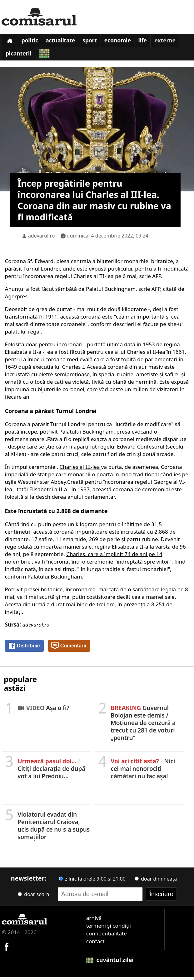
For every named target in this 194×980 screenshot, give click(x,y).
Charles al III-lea (80, 470)
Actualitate (64, 42)
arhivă (94, 921)
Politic (32, 42)
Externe (174, 42)
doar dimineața (156, 882)
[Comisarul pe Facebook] (7, 949)
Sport (95, 42)
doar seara (33, 897)
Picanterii (19, 56)
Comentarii (69, 649)
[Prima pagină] (10, 41)
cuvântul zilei (110, 963)
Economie (124, 42)
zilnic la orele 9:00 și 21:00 (92, 882)
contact (95, 944)
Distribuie (24, 649)
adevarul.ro (42, 238)
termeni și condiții (109, 928)
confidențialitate (107, 936)
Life (150, 42)
